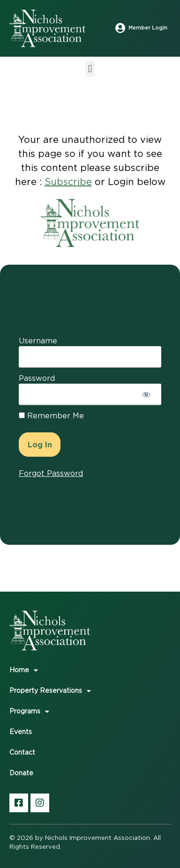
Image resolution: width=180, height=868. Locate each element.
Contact (22, 753)
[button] (90, 69)
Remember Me (51, 416)
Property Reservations (50, 691)
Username (38, 341)
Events (21, 732)
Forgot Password (51, 474)
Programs (29, 712)
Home (24, 670)
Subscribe (68, 182)
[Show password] (146, 394)
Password (37, 378)
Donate (21, 773)
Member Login (148, 28)
